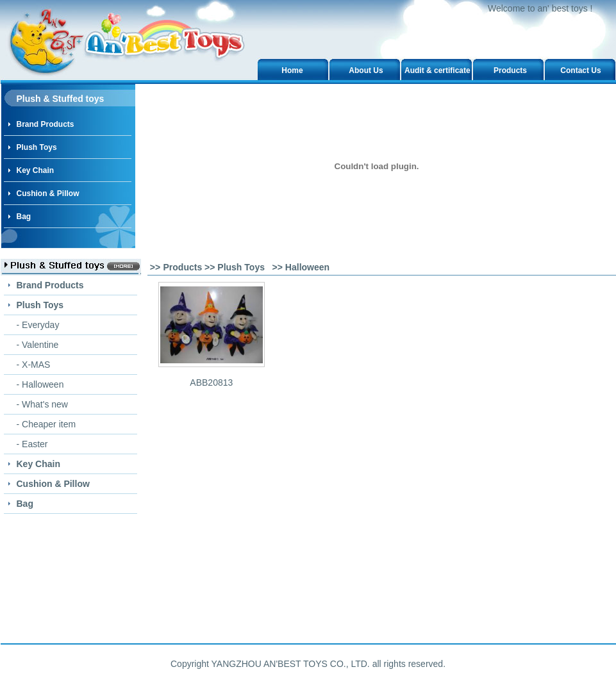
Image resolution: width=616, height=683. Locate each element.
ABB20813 (211, 383)
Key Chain (36, 170)
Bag (24, 217)
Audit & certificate (437, 70)
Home (292, 70)
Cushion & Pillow (48, 193)
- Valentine (38, 345)
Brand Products (46, 124)
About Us (366, 70)
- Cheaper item (46, 424)
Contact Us (580, 70)
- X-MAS (34, 365)
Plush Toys (37, 147)
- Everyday (38, 325)
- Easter (32, 444)
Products (510, 70)
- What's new (42, 404)
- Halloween (40, 384)
